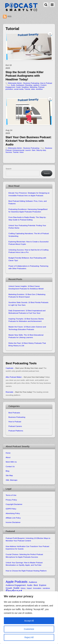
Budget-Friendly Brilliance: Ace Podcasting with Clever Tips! (27, 259)
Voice (22, 152)
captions (36, 85)
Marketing (33, 87)
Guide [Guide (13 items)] (16, 588)
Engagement (10, 87)
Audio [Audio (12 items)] (30, 585)
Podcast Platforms (16, 431)
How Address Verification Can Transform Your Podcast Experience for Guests (27, 548)
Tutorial (27, 89)
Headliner (25, 87)
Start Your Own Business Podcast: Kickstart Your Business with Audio (29, 141)
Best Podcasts (14, 413)
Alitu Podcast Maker (14, 377)
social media (19, 89)
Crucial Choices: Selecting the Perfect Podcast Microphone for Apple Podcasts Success (24, 556)
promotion (9, 89)
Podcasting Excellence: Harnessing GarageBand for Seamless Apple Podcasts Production (28, 210)
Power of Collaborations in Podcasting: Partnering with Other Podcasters (28, 267)
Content (43, 85)
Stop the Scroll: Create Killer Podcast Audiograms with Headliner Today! (25, 76)
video (33, 89)
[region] (29, 618)
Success (9, 152)
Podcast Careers (15, 426)
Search (9, 169)
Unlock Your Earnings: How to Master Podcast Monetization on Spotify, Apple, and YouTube (24, 564)
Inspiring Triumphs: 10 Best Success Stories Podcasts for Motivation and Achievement (26, 320)
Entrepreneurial (18, 150)
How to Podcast (46, 83)
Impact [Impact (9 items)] (29, 588)
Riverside (10, 392)
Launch (28, 150)
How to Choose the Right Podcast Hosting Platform (26, 571)
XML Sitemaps (12, 480)
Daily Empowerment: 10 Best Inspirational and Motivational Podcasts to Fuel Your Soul (27, 312)
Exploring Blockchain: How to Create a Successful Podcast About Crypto (29, 243)
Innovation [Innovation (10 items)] (37, 588)
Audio (13, 85)
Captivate (10, 368)
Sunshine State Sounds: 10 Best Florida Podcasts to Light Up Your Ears (28, 304)
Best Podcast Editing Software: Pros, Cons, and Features (28, 202)
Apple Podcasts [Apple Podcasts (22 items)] (17, 582)
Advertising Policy (13, 513)
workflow (39, 89)
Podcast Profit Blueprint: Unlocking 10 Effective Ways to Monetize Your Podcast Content (28, 539)
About (8, 457)
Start (33, 150)
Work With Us (11, 462)
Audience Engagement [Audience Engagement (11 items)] (16, 585)
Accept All (29, 621)
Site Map (9, 475)
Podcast (41, 87)
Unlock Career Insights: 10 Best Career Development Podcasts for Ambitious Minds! (26, 287)
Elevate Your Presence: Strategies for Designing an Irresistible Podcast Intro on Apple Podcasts (29, 194)
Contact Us (10, 466)
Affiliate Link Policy (13, 518)
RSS (10, 17)
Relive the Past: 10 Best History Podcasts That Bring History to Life (27, 344)
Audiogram (20, 85)
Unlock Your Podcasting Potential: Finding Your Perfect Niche (27, 227)
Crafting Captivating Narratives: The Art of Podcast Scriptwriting (29, 235)
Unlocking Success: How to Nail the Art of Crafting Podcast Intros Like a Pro (29, 251)
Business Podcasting (31, 83)
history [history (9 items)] (23, 588)
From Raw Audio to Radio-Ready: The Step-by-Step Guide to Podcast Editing (27, 218)
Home (8, 453)
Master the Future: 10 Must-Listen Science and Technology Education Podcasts (27, 328)
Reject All (29, 637)
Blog (8, 471)
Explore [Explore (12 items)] (43, 585)
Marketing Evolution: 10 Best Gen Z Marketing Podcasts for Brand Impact (27, 296)
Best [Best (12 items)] (36, 585)
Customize (29, 629)
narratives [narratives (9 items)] (46, 588)
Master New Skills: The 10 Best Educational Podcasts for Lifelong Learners (26, 336)
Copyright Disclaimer (14, 504)
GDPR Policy (11, 509)
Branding (29, 85)
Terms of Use (11, 495)
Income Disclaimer (13, 522)
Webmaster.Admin (15, 83)
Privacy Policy (11, 500)
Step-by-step (41, 150)
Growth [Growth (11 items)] (9, 588)
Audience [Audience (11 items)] (33, 582)
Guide (18, 87)
